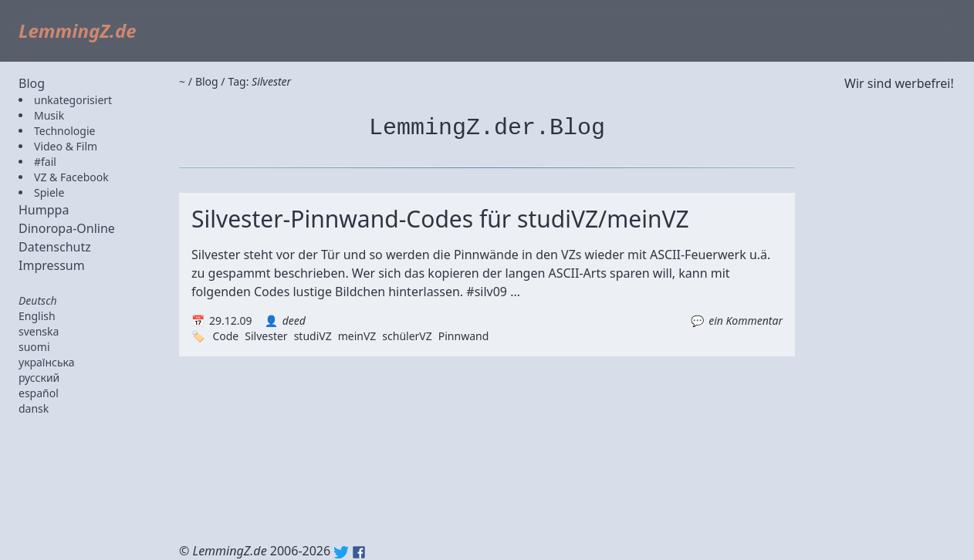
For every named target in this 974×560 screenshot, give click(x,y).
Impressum (52, 265)
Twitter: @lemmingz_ (341, 552)
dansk (34, 408)
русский (39, 378)
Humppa (44, 210)
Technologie (64, 131)
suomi (34, 347)
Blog (32, 83)
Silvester (266, 336)
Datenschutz (55, 247)
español (39, 393)
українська (47, 362)
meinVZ (357, 336)
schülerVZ (407, 336)
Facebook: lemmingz (359, 552)
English (37, 316)
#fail (45, 162)
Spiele (49, 192)
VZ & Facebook (71, 177)
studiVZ (313, 336)
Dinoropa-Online (67, 228)
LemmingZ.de (78, 30)
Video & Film (66, 146)
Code (225, 336)
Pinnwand (464, 336)
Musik (49, 115)
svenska (39, 331)
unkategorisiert (73, 100)
